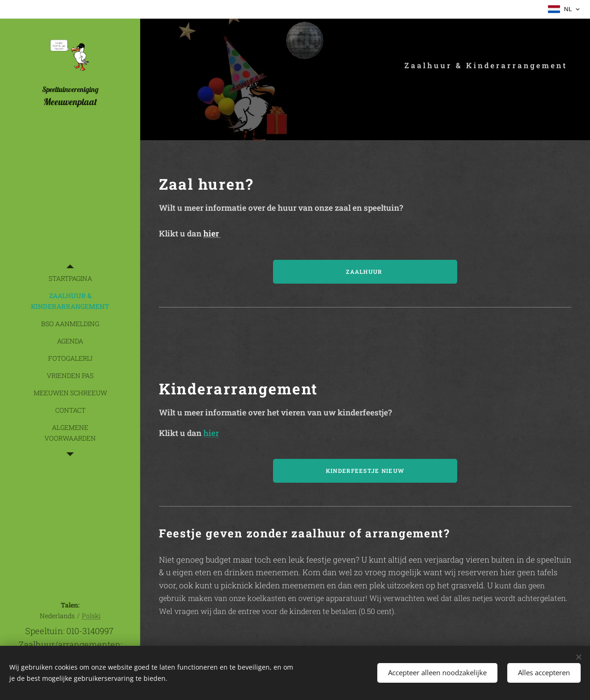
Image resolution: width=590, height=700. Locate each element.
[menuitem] (70, 278)
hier (212, 233)
